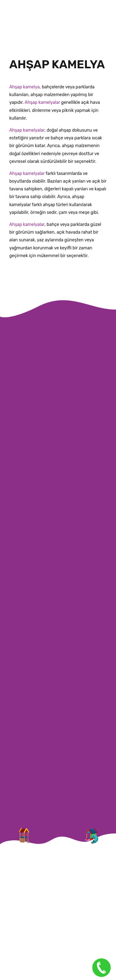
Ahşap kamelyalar (42, 102)
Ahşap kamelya (24, 87)
